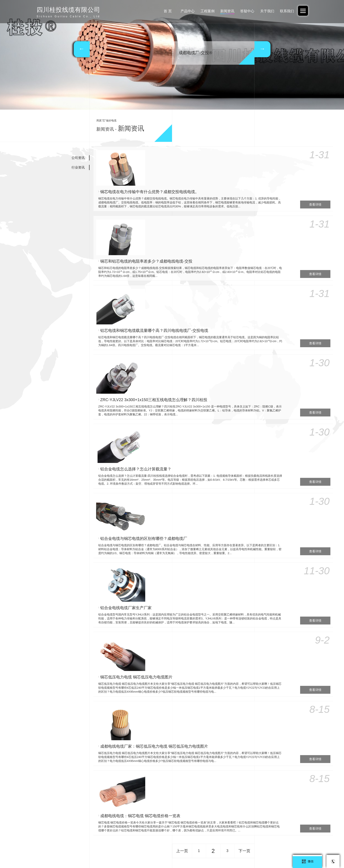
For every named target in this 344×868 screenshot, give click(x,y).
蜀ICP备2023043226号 (128, 792)
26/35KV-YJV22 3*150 (83, 717)
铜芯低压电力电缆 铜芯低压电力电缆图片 (184, 475)
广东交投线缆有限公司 (98, 851)
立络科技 (220, 805)
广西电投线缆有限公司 (131, 851)
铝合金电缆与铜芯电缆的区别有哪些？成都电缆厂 (191, 383)
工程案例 (202, 11)
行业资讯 (78, 167)
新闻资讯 (224, 11)
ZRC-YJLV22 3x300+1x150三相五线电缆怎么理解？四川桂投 (201, 292)
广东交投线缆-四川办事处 (197, 851)
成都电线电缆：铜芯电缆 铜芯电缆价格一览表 (187, 566)
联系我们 (286, 11)
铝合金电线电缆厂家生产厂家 (173, 429)
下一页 (244, 614)
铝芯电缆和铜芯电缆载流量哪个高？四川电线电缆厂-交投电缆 (201, 247)
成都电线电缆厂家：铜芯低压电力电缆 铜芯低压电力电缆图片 (201, 520)
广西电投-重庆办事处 (163, 851)
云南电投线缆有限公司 (297, 851)
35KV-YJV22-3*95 (260, 717)
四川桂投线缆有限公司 (265, 851)
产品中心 (182, 11)
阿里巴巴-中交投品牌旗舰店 (62, 851)
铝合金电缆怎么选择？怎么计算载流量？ (183, 338)
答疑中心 (244, 11)
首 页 (161, 11)
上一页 (182, 614)
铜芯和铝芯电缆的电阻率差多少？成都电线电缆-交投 (193, 201)
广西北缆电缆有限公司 (232, 851)
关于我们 (265, 11)
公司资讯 (78, 158)
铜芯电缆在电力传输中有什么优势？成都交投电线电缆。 (197, 155)
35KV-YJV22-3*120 (146, 690)
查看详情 (315, 181)
